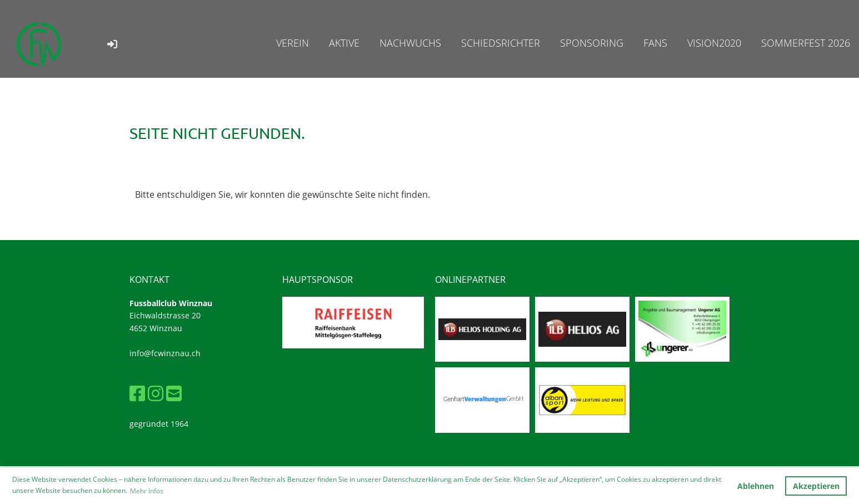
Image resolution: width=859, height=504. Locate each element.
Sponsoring (592, 43)
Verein (293, 43)
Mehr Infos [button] (147, 491)
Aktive (344, 43)
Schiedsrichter (501, 43)
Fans (655, 43)
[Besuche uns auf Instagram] (156, 393)
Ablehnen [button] (756, 486)
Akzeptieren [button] (816, 486)
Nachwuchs (410, 43)
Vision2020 (714, 43)
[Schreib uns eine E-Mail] (174, 393)
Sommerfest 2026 (806, 43)
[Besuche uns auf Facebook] (137, 393)
